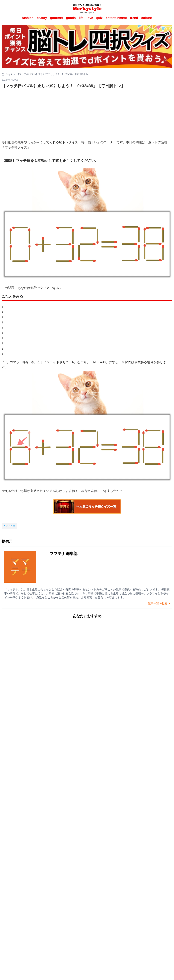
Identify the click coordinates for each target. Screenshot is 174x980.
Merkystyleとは (52, 922)
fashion (28, 18)
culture (147, 18)
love (90, 18)
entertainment (116, 18)
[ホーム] (4, 74)
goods (71, 18)
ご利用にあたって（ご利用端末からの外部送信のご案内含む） (96, 922)
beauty (42, 18)
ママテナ (89, 928)
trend (134, 18)
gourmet (57, 18)
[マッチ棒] (9, 526)
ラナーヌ (101, 928)
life (81, 18)
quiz (99, 18)
